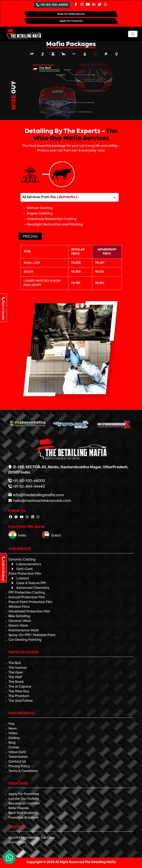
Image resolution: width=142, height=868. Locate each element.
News (13, 729)
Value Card (17, 752)
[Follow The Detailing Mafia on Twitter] (16, 517)
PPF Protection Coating (27, 593)
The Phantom (19, 696)
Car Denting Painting (25, 640)
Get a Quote (3, 308)
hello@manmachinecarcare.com (42, 501)
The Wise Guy (19, 692)
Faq (11, 724)
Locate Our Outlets (24, 799)
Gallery (14, 738)
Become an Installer (24, 804)
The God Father (21, 701)
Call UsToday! (3, 569)
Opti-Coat (22, 569)
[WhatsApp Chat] (9, 858)
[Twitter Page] (100, 5)
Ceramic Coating (22, 560)
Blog (12, 743)
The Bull (15, 663)
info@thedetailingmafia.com (38, 495)
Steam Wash (18, 626)
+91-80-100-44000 (52, 5)
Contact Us (17, 762)
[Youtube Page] (88, 5)
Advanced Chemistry (30, 588)
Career (14, 748)
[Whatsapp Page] (105, 5)
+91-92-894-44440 (29, 487)
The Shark (16, 682)
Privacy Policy (19, 766)
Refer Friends (19, 808)
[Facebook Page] (76, 5)
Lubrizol (20, 579)
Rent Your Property (23, 813)
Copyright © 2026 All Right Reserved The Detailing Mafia (71, 862)
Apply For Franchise (24, 794)
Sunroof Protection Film (27, 597)
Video (13, 733)
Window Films (19, 607)
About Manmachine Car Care (32, 838)
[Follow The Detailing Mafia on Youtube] (22, 517)
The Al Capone (20, 687)
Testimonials (18, 757)
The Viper (16, 673)
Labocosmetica (26, 564)
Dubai (51, 536)
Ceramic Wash (20, 621)
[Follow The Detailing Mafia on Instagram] (27, 517)
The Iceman (18, 668)
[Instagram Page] (82, 5)
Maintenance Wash (24, 631)
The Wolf (15, 677)
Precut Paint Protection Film (30, 602)
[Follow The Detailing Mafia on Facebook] (11, 517)
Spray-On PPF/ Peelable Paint (32, 635)
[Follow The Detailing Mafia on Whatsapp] (38, 517)
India (17, 536)
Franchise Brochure (24, 818)
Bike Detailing (19, 616)
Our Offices (17, 843)
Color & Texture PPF (28, 583)
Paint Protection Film (25, 574)
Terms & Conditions (23, 771)
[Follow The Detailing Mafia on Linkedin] (33, 517)
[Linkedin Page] (94, 5)
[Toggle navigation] (133, 34)
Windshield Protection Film (29, 612)
